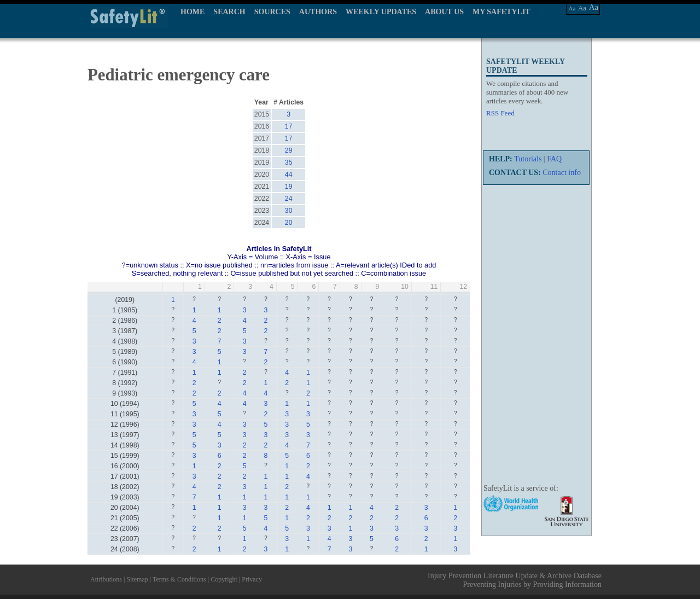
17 (289, 126)
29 (289, 150)
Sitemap (137, 579)
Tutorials (528, 159)
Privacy (252, 579)
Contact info (562, 173)
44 (289, 175)
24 (289, 199)
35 (289, 162)
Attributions (106, 579)
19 (289, 187)
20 (289, 223)
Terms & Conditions (179, 579)
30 (289, 211)
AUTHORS (318, 12)
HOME (192, 12)
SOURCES (272, 12)
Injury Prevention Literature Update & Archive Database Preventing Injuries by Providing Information (515, 580)
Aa (572, 8)
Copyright (224, 579)
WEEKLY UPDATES (381, 12)
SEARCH (229, 12)
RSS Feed (500, 113)
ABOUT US (444, 12)
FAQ (554, 159)
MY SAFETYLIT (501, 12)
